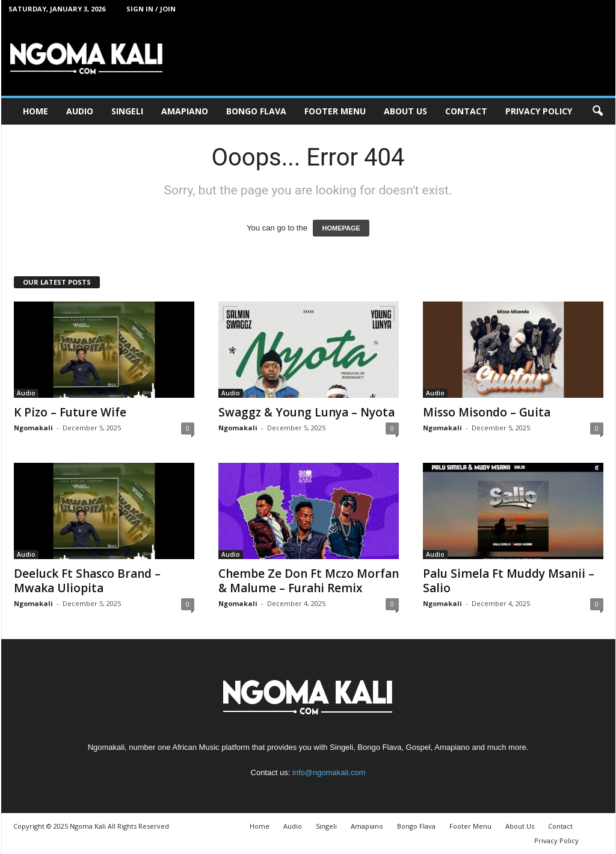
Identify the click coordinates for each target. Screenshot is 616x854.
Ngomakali (33, 428)
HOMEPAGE (341, 228)
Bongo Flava (256, 111)
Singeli (127, 111)
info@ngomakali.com (329, 772)
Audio (80, 111)
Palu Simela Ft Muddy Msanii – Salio (509, 581)
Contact (466, 111)
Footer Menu (335, 111)
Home (35, 111)
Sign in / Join (151, 9)
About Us (405, 111)
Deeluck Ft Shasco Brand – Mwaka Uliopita (87, 581)
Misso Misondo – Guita (487, 412)
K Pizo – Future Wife (70, 412)
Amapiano (185, 111)
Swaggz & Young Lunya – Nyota (306, 412)
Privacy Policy (539, 111)
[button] (597, 111)
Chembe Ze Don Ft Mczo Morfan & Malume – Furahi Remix (309, 581)
